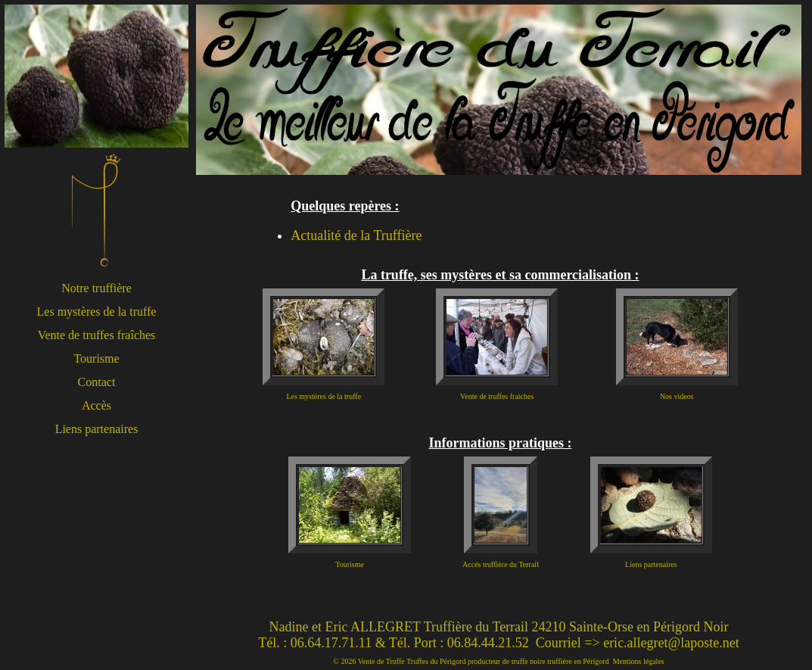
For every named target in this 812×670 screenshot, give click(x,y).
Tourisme (96, 358)
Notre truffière (96, 288)
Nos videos (677, 396)
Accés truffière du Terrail (501, 564)
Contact (97, 382)
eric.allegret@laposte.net (671, 643)
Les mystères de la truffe (97, 312)
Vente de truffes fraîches (97, 335)
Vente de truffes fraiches (497, 396)
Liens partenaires (97, 429)
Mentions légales (639, 661)
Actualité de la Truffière (356, 235)
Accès (96, 405)
